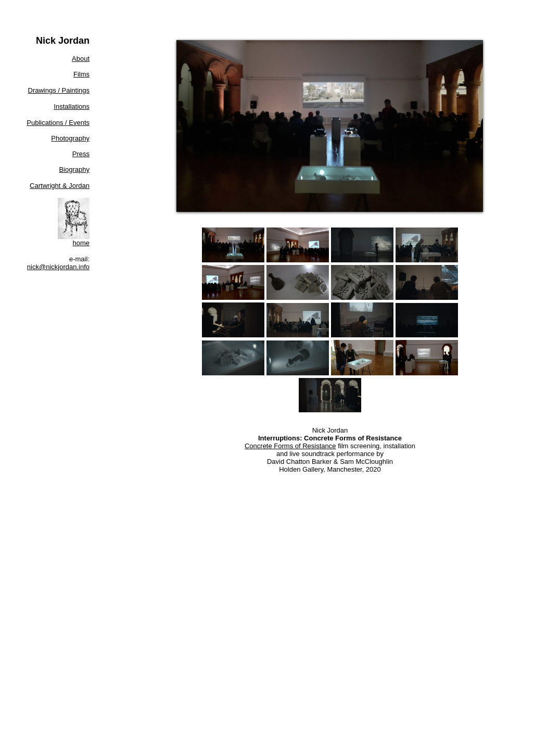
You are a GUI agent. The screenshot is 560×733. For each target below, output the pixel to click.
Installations (72, 106)
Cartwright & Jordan (60, 186)
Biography (74, 169)
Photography (70, 138)
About (81, 59)
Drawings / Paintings (59, 90)
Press (81, 154)
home (81, 243)
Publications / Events (58, 123)
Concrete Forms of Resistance (290, 446)
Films (81, 74)
